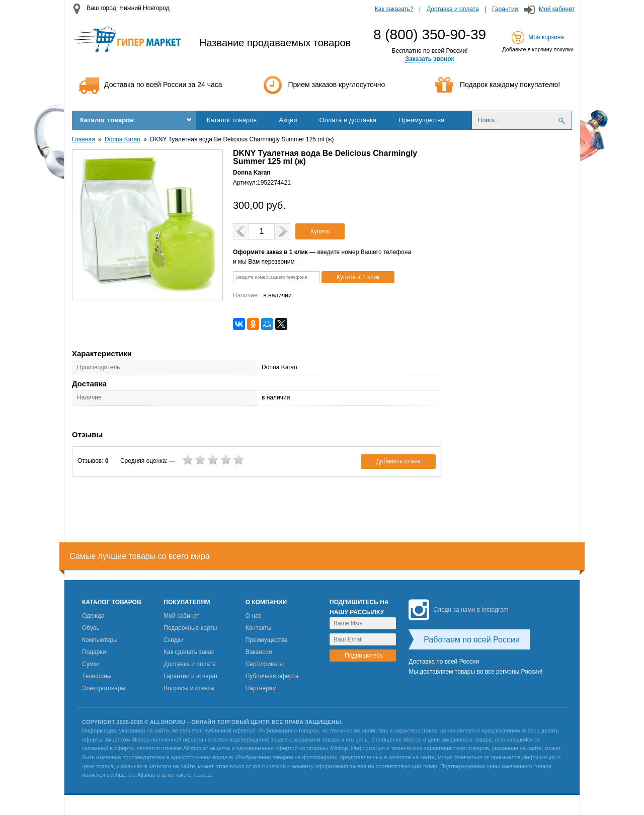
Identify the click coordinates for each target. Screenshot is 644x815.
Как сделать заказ (189, 652)
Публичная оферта (272, 676)
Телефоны (97, 676)
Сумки (91, 664)
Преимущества (421, 120)
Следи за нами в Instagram (458, 610)
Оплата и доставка (348, 120)
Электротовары (104, 688)
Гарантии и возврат (191, 676)
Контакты (259, 628)
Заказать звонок (429, 59)
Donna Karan (123, 139)
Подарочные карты (190, 628)
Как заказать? (394, 9)
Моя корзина (546, 37)
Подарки (94, 652)
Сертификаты (265, 664)
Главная (84, 139)
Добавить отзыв (398, 461)
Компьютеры (100, 640)
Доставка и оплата (453, 9)
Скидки (174, 640)
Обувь (91, 628)
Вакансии (259, 652)
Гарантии (505, 9)
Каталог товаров (107, 120)
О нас (254, 616)
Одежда (93, 616)
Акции (288, 120)
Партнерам (261, 688)
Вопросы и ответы (189, 688)
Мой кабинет (557, 9)
